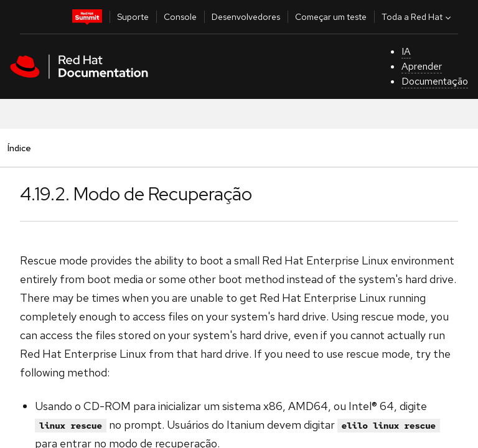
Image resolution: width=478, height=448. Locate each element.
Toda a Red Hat (418, 17)
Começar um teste (331, 17)
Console (180, 17)
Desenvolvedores (246, 17)
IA (406, 51)
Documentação (435, 81)
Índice (19, 148)
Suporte (133, 17)
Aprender (422, 66)
